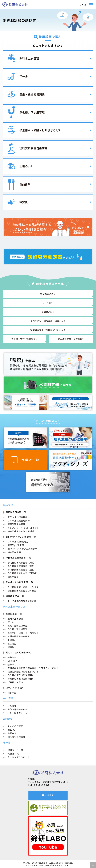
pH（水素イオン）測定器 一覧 (21, 537)
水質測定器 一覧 (14, 614)
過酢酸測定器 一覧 (15, 596)
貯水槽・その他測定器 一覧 (19, 582)
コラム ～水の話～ (15, 688)
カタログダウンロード (19, 757)
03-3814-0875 (42, 785)
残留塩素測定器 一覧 (16, 512)
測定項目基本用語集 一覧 (18, 652)
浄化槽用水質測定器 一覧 (18, 558)
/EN (83, 5)
